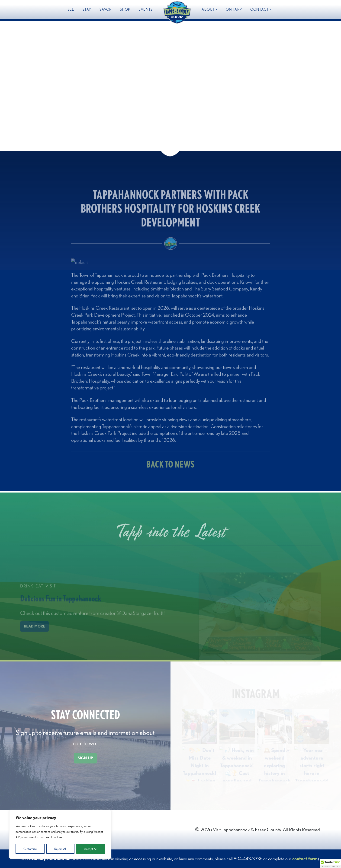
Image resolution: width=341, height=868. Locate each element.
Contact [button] (260, 9)
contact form (305, 859)
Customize (30, 849)
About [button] (208, 9)
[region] (60, 834)
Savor (106, 9)
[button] (330, 864)
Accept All (91, 849)
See (71, 9)
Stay (87, 9)
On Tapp (234, 9)
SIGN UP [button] (85, 758)
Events (146, 9)
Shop (125, 9)
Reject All (60, 849)
